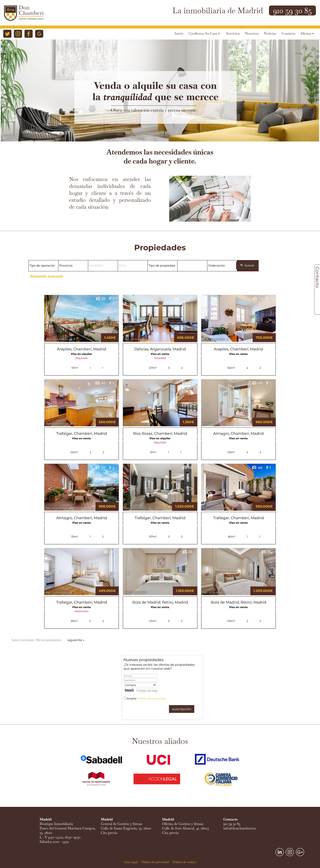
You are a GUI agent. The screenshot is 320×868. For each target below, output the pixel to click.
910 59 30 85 (292, 10)
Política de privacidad (152, 698)
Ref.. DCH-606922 (57, 592)
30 (109, 552)
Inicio (179, 34)
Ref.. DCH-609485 (57, 508)
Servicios (233, 34)
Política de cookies (184, 862)
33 (101, 299)
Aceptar (146, 698)
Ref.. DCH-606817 (136, 592)
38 (187, 468)
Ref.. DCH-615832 (135, 339)
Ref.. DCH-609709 (57, 424)
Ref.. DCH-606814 (214, 592)
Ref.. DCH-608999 (136, 508)
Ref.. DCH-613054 (214, 339)
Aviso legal (131, 862)
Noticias (270, 34)
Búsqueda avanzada (47, 276)
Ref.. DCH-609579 (214, 424)
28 (187, 552)
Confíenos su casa (204, 34)
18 (266, 552)
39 (179, 299)
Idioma (307, 34)
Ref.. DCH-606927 (214, 508)
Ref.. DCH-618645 (57, 339)
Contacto (288, 34)
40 (100, 383)
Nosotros (252, 34)
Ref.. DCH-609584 (136, 424)
